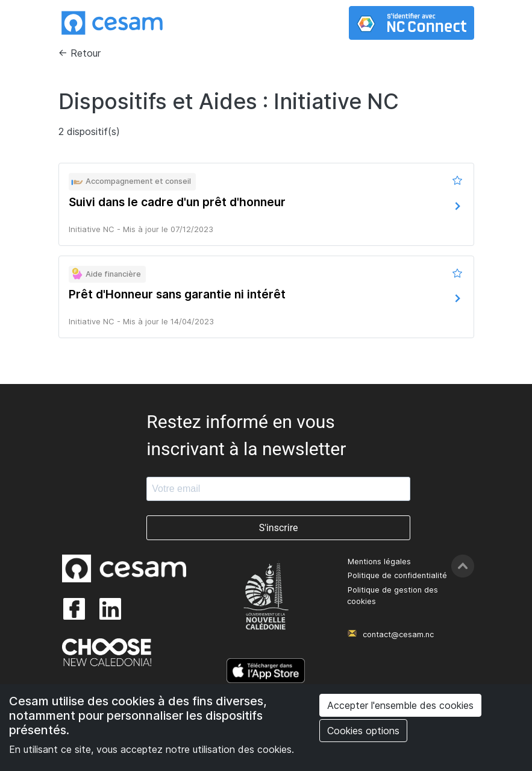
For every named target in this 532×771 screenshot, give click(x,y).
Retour (86, 53)
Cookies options (363, 731)
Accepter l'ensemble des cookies (400, 705)
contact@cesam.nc (398, 634)
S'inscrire (279, 528)
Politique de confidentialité (397, 575)
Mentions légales (379, 562)
